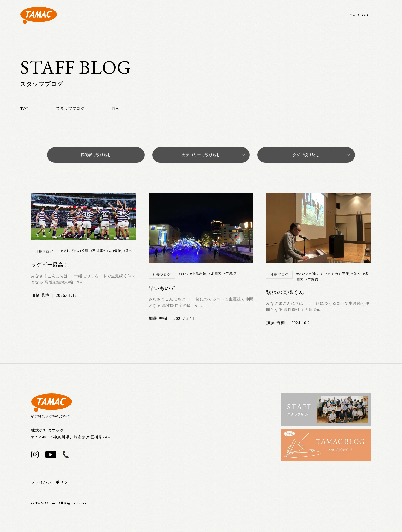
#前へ (128, 251)
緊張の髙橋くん (285, 292)
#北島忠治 (198, 274)
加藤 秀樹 (40, 295)
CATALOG (359, 15)
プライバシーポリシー (52, 482)
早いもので (162, 288)
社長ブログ (44, 252)
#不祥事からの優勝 (106, 251)
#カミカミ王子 (338, 274)
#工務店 (230, 274)
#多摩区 (215, 274)
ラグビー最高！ (50, 265)
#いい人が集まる (310, 274)
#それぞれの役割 (75, 251)
